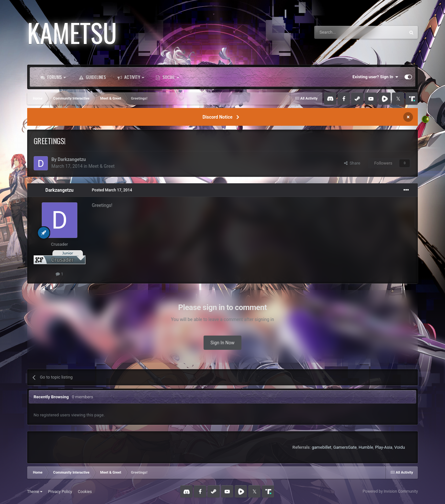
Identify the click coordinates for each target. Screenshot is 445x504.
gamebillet (322, 447)
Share (352, 163)
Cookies (85, 492)
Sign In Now (222, 343)
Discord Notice (218, 117)
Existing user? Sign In (375, 77)
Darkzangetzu (72, 159)
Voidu (400, 447)
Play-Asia (384, 447)
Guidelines (92, 77)
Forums (53, 77)
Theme (35, 492)
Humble (366, 447)
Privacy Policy (60, 492)
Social (167, 77)
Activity (131, 77)
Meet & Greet (101, 166)
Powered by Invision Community (390, 491)
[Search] (344, 32)
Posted (112, 190)
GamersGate (345, 447)
